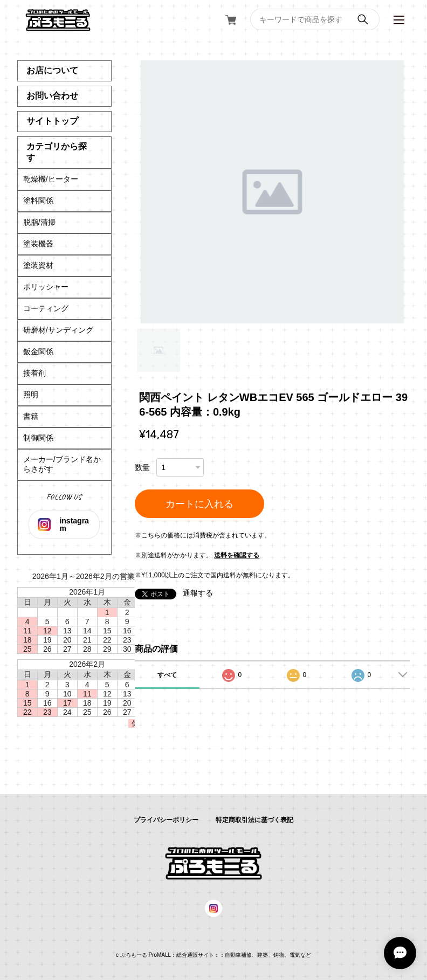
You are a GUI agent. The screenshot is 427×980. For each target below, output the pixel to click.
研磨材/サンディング (58, 330)
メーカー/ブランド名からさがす (62, 464)
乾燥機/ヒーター (51, 179)
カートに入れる (199, 504)
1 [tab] (159, 350)
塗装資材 (38, 265)
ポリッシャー (46, 287)
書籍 (31, 416)
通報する (198, 593)
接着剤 (35, 373)
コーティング (46, 308)
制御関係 (38, 438)
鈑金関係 (38, 351)
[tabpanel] (272, 192)
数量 (142, 467)
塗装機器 (38, 244)
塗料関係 (38, 201)
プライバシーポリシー (166, 820)
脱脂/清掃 (39, 222)
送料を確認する (237, 555)
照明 (31, 395)
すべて (167, 675)
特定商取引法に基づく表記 (254, 820)
